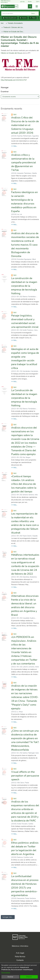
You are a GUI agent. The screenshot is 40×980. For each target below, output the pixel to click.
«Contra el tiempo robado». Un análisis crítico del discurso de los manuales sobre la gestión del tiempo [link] (24, 484)
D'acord (29, 977)
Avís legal (20, 953)
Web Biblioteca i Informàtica (6, 2)
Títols (33, 18)
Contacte (20, 960)
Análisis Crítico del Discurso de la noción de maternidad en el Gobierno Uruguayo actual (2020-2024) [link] (25, 125)
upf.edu (21, 2)
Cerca (35, 13)
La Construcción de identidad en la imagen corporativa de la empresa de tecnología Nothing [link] (24, 398)
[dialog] (20, 972)
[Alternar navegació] (37, 6)
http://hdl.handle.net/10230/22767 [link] (14, 80)
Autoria (23, 18)
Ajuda (28, 2)
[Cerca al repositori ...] (16, 13)
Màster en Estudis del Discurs (12, 53)
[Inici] (9, 6)
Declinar (10, 977)
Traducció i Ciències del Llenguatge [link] (14, 27)
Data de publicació (10, 18)
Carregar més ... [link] (8, 917)
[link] (30, 6)
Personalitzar (6, 973)
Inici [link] (2, 23)
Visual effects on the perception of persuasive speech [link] (25, 776)
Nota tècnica (20, 956)
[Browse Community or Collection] (20, 97)
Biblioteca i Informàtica (20, 946)
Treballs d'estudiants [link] (15, 23)
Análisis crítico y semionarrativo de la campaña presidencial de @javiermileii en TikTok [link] (24, 162)
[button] (38, 2)
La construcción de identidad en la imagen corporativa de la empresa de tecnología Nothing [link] (24, 286)
